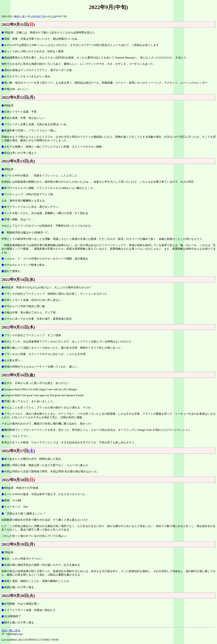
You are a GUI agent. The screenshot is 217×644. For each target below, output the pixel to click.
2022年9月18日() (18, 480)
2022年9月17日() (18, 451)
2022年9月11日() (18, 24)
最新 (16, 16)
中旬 (38, 16)
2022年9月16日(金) (18, 375)
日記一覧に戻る (11, 631)
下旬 (43, 16)
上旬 (33, 16)
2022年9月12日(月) (18, 97)
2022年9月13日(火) (18, 161)
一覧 (22, 16)
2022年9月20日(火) (18, 596)
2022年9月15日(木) (18, 327)
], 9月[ (28, 16)
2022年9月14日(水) (18, 280)
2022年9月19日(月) (18, 544)
